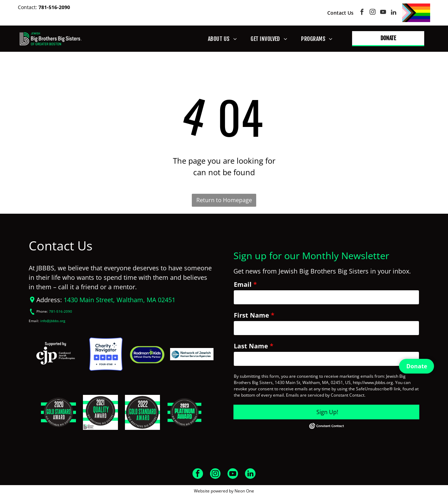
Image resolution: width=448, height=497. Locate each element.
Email (243, 284)
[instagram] (373, 13)
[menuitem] (222, 39)
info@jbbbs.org (53, 321)
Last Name (251, 346)
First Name (251, 315)
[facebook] (362, 13)
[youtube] (383, 13)
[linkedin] (394, 13)
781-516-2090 (54, 7)
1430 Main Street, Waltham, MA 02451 (120, 300)
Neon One (244, 491)
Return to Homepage (224, 200)
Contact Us (340, 13)
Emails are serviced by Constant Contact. (326, 395)
